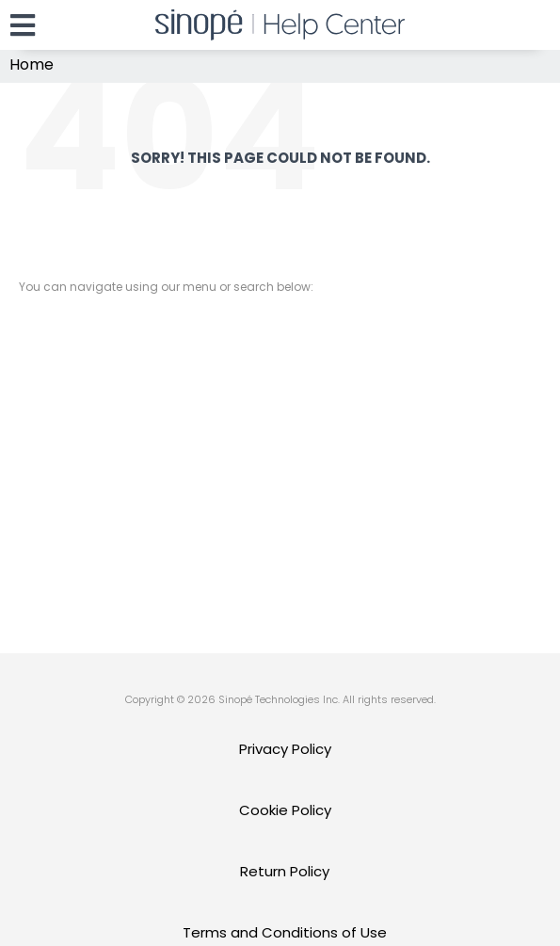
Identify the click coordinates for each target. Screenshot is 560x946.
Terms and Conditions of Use (285, 932)
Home (32, 64)
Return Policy (285, 871)
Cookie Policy (285, 810)
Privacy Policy (285, 749)
